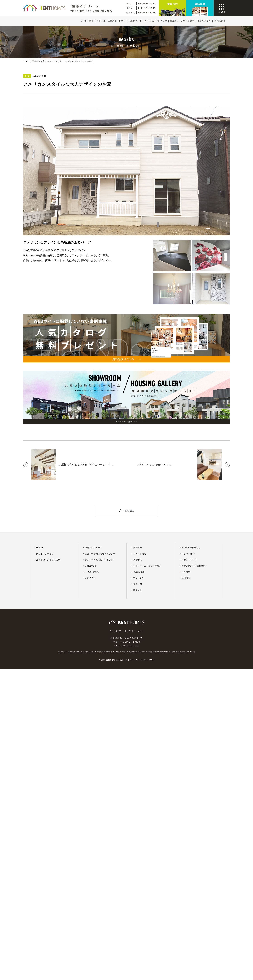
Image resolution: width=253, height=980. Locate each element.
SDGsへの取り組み (191, 548)
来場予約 (137, 560)
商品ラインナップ (158, 21)
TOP (25, 61)
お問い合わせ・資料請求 (194, 566)
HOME (40, 548)
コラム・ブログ (189, 560)
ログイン (137, 590)
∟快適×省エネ (92, 572)
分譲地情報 (220, 21)
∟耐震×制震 (91, 566)
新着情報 (137, 548)
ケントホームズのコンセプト (111, 21)
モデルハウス (204, 21)
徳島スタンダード (137, 21)
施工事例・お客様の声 (40, 61)
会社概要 (186, 572)
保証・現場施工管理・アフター (100, 554)
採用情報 (186, 578)
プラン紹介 (139, 578)
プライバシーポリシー (134, 631)
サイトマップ (115, 631)
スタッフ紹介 (188, 554)
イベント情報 (87, 21)
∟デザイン (90, 578)
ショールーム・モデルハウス (147, 566)
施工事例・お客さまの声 (182, 21)
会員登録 (137, 584)
